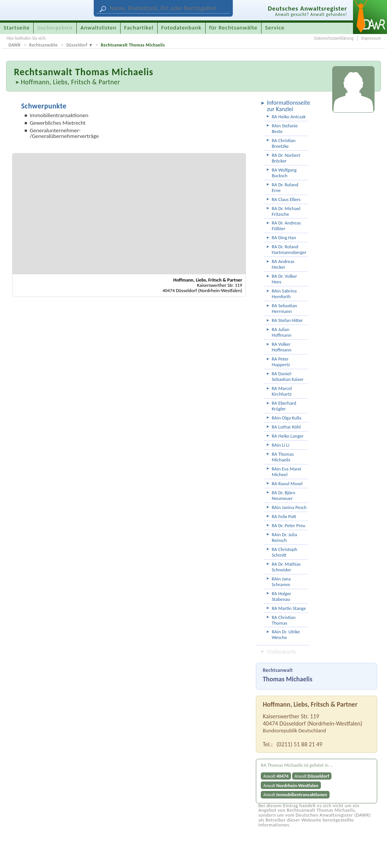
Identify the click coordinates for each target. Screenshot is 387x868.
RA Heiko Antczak (289, 117)
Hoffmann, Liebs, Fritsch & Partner (70, 82)
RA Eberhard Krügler (284, 406)
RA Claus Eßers (286, 199)
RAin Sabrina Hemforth (284, 294)
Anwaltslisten (98, 28)
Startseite (17, 28)
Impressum (371, 38)
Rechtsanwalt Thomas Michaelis (133, 45)
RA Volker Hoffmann (282, 347)
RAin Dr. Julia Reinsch (284, 537)
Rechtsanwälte (43, 45)
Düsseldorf (77, 45)
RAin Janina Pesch (289, 507)
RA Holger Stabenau (282, 596)
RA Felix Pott (284, 516)
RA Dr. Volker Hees (284, 279)
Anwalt (276, 776)
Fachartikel (139, 28)
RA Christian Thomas (284, 620)
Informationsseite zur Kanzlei (287, 106)
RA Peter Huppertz (281, 362)
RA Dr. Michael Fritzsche (286, 211)
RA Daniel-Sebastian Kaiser (288, 376)
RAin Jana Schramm (281, 582)
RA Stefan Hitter (287, 320)
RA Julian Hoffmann (282, 332)
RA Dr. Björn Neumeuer (283, 495)
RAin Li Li (280, 445)
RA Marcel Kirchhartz (282, 391)
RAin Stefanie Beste (285, 128)
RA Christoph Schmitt (284, 552)
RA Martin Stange (289, 608)
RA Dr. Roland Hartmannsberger (289, 249)
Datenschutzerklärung (334, 38)
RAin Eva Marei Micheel (286, 472)
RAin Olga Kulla (286, 418)
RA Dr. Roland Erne (285, 187)
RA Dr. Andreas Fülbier (286, 226)
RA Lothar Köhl (286, 427)
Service (275, 28)
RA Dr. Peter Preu (289, 525)
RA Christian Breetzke (284, 143)
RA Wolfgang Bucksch (284, 173)
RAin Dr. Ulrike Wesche (286, 634)
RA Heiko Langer (288, 436)
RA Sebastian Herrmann (284, 308)
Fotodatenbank (181, 28)
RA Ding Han (284, 238)
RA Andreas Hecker (283, 264)
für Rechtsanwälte (233, 28)
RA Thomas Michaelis (283, 457)
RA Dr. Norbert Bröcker (286, 158)
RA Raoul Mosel (287, 484)
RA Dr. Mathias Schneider (286, 567)
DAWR (14, 45)
